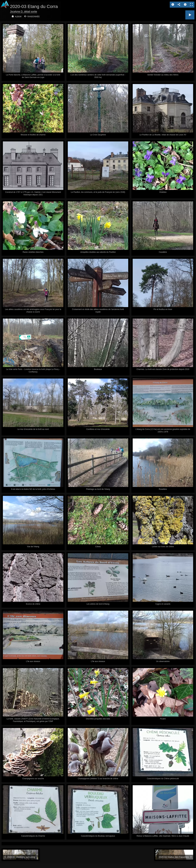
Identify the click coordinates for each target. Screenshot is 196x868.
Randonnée (34, 17)
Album (18, 17)
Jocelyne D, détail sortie (24, 12)
